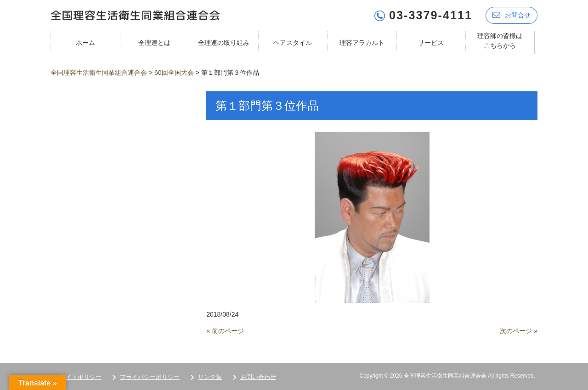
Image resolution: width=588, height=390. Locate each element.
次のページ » (519, 331)
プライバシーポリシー (150, 377)
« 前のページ (225, 331)
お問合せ (512, 15)
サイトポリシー (81, 377)
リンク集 (210, 377)
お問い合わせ (258, 377)
